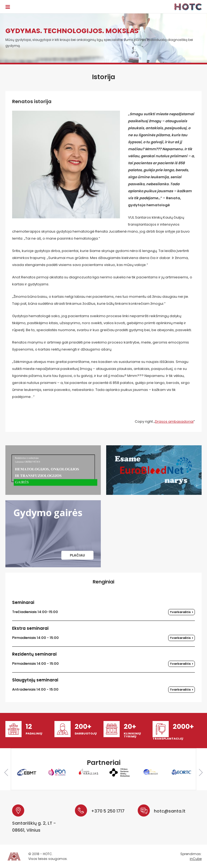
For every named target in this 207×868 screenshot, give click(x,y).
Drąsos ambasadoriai (174, 421)
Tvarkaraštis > (182, 612)
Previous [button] (6, 772)
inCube (196, 859)
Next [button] (201, 772)
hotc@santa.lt (170, 811)
